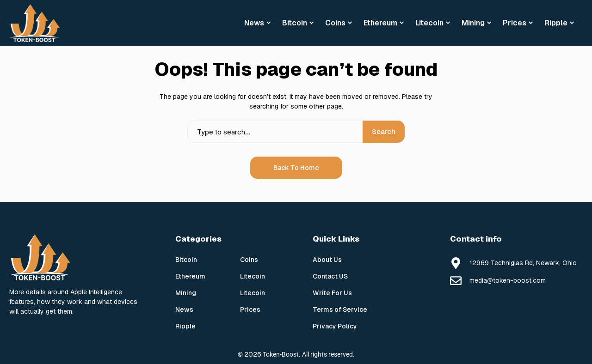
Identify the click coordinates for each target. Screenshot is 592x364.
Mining (186, 293)
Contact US (330, 276)
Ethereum (190, 276)
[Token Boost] (35, 23)
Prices (250, 309)
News (184, 309)
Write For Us (332, 293)
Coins (249, 260)
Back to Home (296, 168)
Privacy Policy (335, 326)
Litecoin (253, 276)
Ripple (185, 326)
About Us (327, 260)
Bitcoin (186, 260)
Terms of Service (340, 309)
